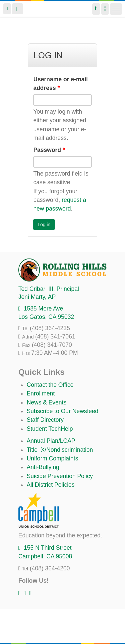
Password (49, 150)
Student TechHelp (50, 429)
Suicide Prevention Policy (60, 476)
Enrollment (41, 393)
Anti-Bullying (43, 467)
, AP (37, 297)
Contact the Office (50, 385)
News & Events (46, 402)
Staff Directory (45, 420)
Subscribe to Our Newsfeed (62, 411)
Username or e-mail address (60, 84)
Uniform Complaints (52, 458)
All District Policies (51, 485)
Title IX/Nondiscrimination (60, 450)
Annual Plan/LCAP (51, 441)
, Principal (49, 289)
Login (7, 9)
